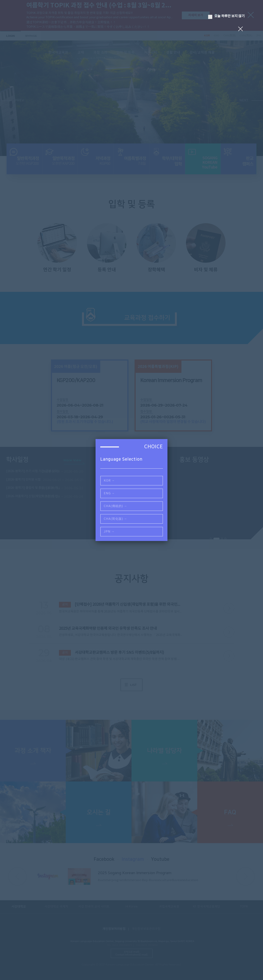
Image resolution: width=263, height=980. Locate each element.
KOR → (109, 481)
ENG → (109, 493)
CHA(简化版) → (115, 519)
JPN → (109, 532)
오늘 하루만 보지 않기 (226, 16)
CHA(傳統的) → (115, 506)
